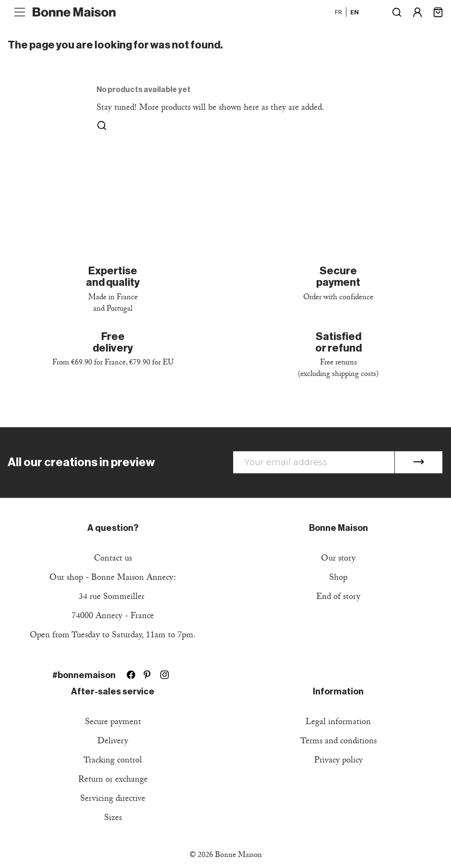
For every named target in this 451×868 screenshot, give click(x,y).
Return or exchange (113, 780)
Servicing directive (113, 800)
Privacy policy (338, 761)
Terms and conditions (338, 742)
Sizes (113, 819)
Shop (338, 579)
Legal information (338, 723)
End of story (338, 598)
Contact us (113, 559)
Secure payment (113, 723)
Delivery (113, 742)
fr (338, 12)
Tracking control (113, 761)
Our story (338, 559)
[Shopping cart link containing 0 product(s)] (438, 11)
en (355, 12)
